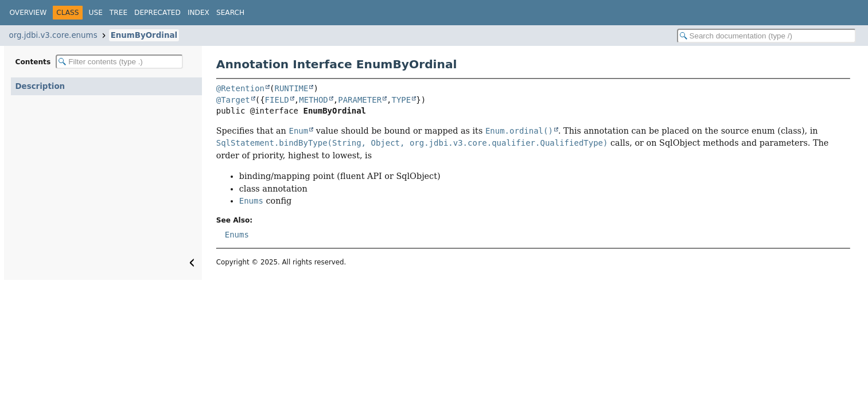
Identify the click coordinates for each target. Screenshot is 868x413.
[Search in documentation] (766, 36)
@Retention (240, 88)
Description (40, 86)
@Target (233, 100)
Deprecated (157, 13)
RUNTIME (291, 88)
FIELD (277, 100)
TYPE (402, 100)
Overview (28, 13)
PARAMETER (360, 100)
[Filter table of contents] (119, 62)
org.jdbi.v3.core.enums (53, 35)
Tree (118, 13)
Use (96, 13)
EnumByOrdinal (144, 35)
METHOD (314, 100)
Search (230, 13)
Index (198, 13)
